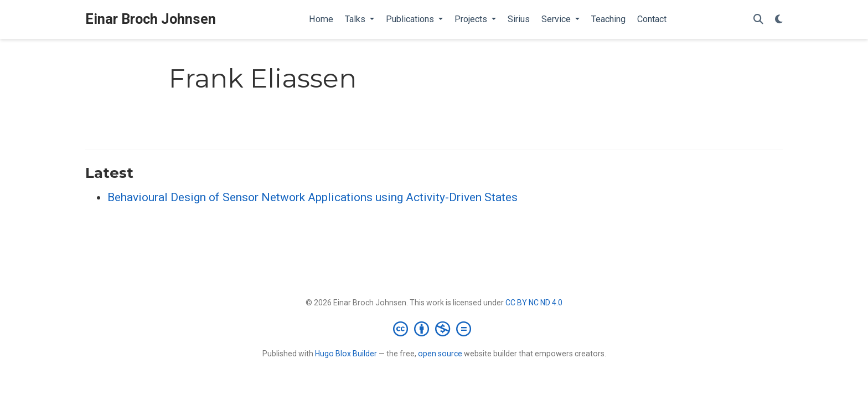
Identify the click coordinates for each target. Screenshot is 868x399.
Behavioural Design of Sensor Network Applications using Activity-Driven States (312, 197)
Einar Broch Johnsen (151, 19)
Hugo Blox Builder (346, 354)
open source (440, 354)
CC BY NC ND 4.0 (534, 303)
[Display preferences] (779, 20)
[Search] (758, 20)
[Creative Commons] (434, 329)
